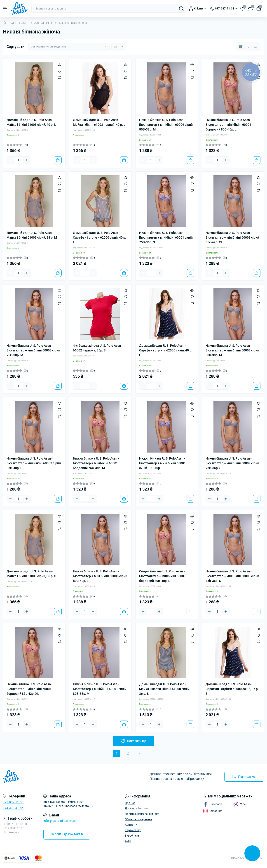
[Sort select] (69, 47)
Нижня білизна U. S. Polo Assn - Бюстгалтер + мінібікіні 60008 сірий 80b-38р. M (232, 350)
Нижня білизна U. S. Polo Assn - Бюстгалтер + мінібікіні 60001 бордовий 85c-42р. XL (30, 689)
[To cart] (58, 160)
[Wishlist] (60, 71)
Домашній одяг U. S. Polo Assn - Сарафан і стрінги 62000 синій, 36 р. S (232, 689)
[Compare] (60, 77)
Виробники (132, 836)
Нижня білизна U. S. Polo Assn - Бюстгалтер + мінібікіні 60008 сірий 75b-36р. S (232, 576)
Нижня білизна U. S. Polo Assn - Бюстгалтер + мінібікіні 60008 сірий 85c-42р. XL (232, 237)
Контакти (131, 825)
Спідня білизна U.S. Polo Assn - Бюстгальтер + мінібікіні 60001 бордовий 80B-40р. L (162, 576)
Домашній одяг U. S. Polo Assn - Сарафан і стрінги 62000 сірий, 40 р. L (100, 237)
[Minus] (10, 160)
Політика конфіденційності (142, 814)
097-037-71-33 (13, 802)
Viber (240, 804)
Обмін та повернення (139, 819)
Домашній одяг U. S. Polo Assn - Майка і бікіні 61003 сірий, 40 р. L (31, 122)
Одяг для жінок (44, 23)
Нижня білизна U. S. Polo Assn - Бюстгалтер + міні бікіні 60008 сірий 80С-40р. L (100, 576)
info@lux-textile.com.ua (60, 821)
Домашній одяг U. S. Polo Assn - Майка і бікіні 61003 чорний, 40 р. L (99, 122)
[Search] (181, 9)
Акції (128, 841)
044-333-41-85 (13, 808)
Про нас (130, 803)
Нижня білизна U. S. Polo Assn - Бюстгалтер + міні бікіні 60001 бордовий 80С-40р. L (229, 125)
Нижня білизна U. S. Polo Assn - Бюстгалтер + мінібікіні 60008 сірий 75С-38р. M (33, 350)
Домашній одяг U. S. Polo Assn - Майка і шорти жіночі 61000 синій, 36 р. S (165, 689)
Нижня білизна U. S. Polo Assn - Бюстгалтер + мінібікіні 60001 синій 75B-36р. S (166, 237)
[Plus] (27, 160)
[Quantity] (19, 160)
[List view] (248, 47)
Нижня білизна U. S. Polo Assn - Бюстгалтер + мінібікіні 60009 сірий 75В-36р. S (232, 463)
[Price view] (255, 47)
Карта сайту (133, 830)
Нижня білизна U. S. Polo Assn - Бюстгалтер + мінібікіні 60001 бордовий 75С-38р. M (96, 463)
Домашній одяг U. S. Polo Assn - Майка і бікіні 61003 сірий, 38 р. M (32, 235)
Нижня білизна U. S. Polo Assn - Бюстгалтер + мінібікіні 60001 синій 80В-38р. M (100, 689)
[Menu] (5, 9)
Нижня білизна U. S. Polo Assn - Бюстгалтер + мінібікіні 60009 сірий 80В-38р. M (166, 125)
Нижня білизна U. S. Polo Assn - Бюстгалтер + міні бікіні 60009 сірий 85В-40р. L (34, 463)
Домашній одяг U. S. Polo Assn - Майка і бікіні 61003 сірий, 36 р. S (31, 574)
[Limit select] (118, 47)
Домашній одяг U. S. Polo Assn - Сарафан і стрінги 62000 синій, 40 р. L (166, 350)
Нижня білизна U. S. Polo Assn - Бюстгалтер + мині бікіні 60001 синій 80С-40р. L (162, 463)
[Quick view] (60, 65)
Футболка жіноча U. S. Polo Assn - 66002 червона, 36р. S (98, 348)
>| (150, 753)
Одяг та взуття (20, 23)
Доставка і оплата (137, 809)
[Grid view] (241, 47)
